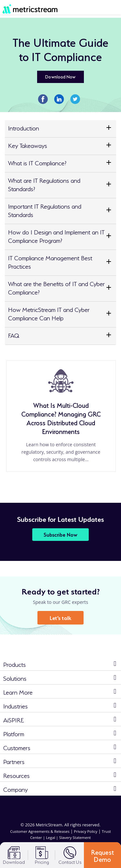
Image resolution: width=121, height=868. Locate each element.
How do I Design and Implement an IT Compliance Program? (56, 236)
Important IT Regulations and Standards (45, 210)
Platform (14, 733)
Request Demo (102, 855)
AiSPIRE (14, 719)
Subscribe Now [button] (60, 534)
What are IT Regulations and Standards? (44, 184)
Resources (16, 775)
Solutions (15, 678)
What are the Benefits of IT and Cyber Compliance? (56, 287)
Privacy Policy (86, 831)
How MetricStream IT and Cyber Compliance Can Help (49, 313)
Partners (14, 761)
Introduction (24, 127)
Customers (17, 747)
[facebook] (48, 807)
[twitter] (73, 807)
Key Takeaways (28, 145)
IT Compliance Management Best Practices (50, 261)
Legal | (52, 837)
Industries (15, 705)
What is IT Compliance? (37, 162)
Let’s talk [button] (60, 617)
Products (15, 664)
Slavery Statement (75, 837)
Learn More (18, 692)
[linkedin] (24, 807)
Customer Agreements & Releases (40, 831)
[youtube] (97, 807)
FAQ (14, 335)
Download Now (60, 76)
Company (15, 789)
